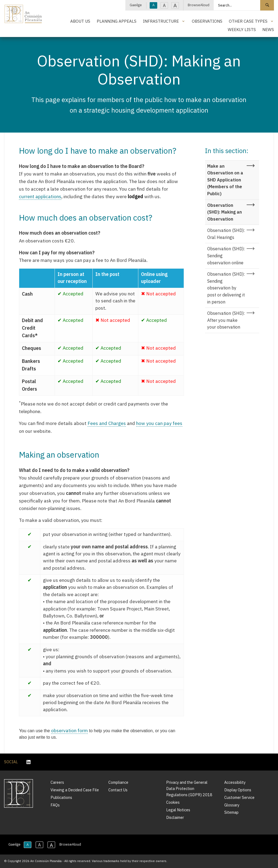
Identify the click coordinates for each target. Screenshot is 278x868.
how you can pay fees (159, 423)
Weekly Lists (242, 29)
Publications (61, 797)
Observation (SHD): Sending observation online (226, 256)
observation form (69, 730)
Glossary (232, 805)
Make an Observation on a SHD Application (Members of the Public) (225, 180)
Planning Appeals (117, 21)
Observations (207, 21)
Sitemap (231, 812)
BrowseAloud (199, 5)
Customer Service (239, 797)
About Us (80, 21)
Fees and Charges (107, 423)
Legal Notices (178, 810)
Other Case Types (248, 21)
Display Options (238, 790)
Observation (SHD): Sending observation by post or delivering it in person (226, 288)
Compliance (118, 782)
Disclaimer (175, 817)
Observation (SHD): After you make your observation (226, 320)
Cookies (173, 802)
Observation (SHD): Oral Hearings (226, 234)
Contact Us (118, 790)
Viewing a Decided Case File (75, 790)
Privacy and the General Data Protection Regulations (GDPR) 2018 (189, 788)
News (268, 29)
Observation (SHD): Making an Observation (225, 212)
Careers (57, 782)
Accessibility (235, 782)
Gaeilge (136, 5)
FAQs (55, 805)
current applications (40, 196)
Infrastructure (161, 21)
